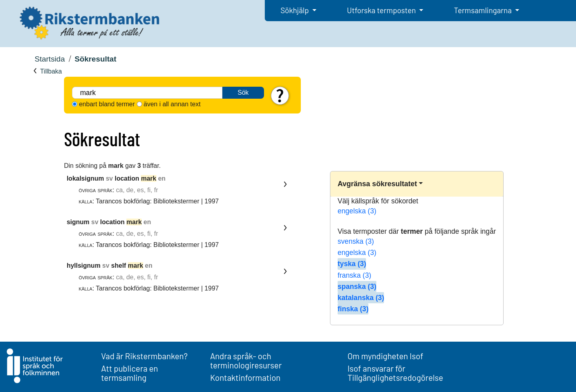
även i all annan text (172, 104)
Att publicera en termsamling (130, 373)
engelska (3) (357, 211)
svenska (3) (356, 241)
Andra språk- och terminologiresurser (246, 360)
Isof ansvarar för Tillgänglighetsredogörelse (395, 373)
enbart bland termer (107, 104)
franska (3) (354, 275)
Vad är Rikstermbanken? (144, 356)
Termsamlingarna (484, 10)
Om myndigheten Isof (385, 356)
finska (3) (353, 309)
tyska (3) (352, 264)
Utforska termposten (382, 10)
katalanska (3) (361, 298)
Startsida (50, 59)
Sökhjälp (295, 10)
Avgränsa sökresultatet (377, 184)
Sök (243, 93)
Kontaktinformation (245, 377)
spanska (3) (357, 287)
